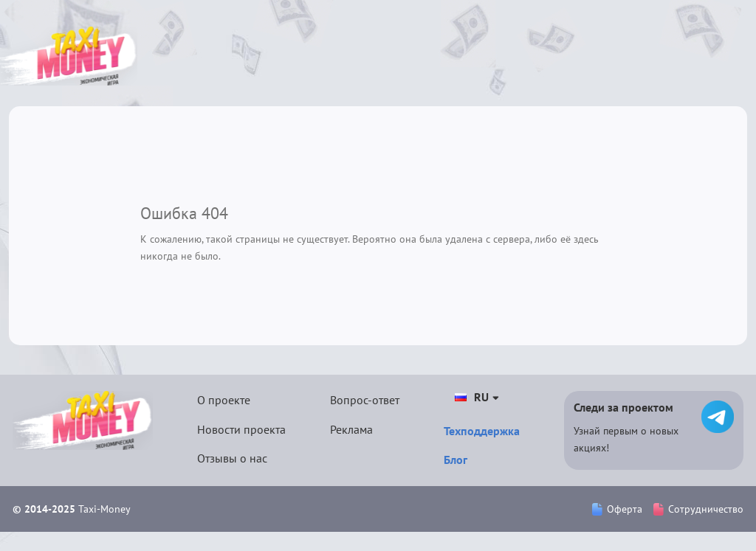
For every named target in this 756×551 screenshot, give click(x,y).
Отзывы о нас (232, 458)
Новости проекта (241, 429)
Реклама (351, 429)
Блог (456, 460)
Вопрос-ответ (365, 400)
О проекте (224, 400)
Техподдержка (482, 431)
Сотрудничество (698, 509)
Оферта (617, 509)
